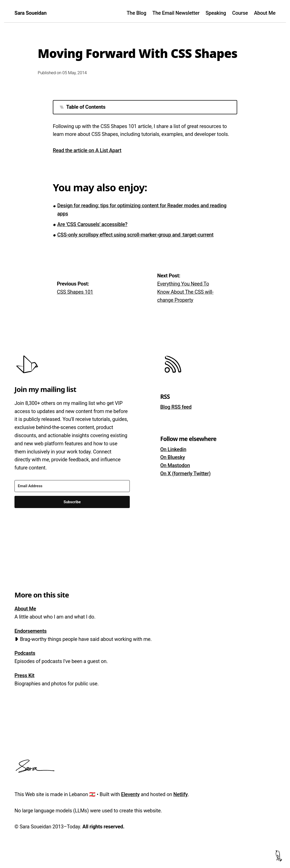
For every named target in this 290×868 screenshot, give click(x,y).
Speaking (216, 13)
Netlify (181, 794)
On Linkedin (173, 449)
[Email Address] (72, 486)
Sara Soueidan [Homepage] (30, 13)
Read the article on (87, 151)
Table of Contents (83, 107)
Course (240, 13)
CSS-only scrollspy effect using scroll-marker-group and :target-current (135, 235)
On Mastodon (175, 465)
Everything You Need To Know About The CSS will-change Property (185, 292)
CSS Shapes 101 (75, 292)
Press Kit (24, 676)
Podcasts (25, 653)
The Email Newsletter (176, 13)
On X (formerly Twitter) (185, 474)
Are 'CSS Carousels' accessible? (92, 224)
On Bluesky (173, 457)
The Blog (136, 13)
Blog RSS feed (176, 407)
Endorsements (30, 631)
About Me (265, 13)
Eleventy (130, 794)
